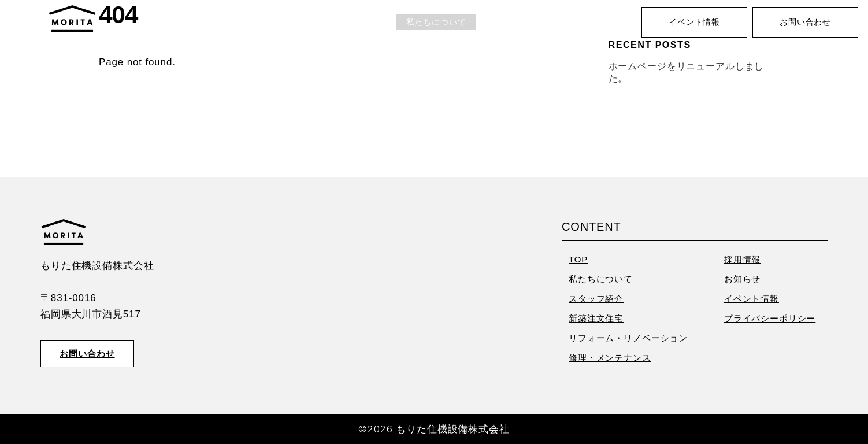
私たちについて (436, 22)
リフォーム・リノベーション (628, 338)
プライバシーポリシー (770, 318)
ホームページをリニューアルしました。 (687, 72)
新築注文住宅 (596, 318)
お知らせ (609, 22)
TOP (378, 22)
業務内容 (502, 22)
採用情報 (556, 22)
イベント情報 (694, 22)
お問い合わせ (805, 22)
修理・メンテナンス (610, 358)
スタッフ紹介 (596, 299)
